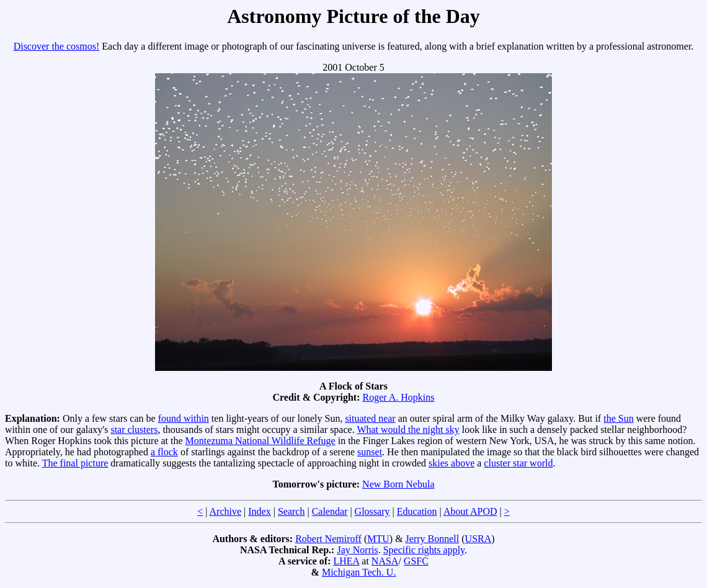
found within (184, 418)
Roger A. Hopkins (399, 397)
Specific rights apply (424, 550)
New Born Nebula (398, 484)
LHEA (347, 561)
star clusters (134, 430)
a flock (164, 452)
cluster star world (518, 463)
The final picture (75, 463)
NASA (385, 561)
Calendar (330, 511)
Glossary (372, 511)
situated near (370, 418)
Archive (226, 511)
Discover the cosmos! (57, 46)
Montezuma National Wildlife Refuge (260, 441)
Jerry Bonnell (433, 539)
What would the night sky (408, 430)
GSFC (416, 561)
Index (259, 511)
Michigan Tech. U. (359, 572)
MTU (378, 539)
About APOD (470, 511)
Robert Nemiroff (328, 539)
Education (417, 511)
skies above (451, 463)
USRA (478, 539)
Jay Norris (357, 550)
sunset (370, 452)
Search (291, 511)
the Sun (618, 418)
